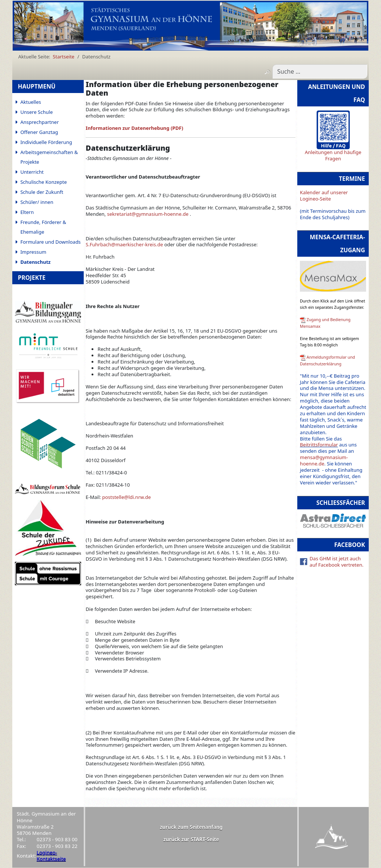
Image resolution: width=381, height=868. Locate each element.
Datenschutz (36, 262)
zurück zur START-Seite (191, 839)
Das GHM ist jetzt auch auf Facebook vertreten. (337, 562)
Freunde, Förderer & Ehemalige (43, 227)
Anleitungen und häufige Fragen (333, 155)
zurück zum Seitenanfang (191, 827)
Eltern (27, 212)
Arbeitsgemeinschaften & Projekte (49, 157)
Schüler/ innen (37, 202)
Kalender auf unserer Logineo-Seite (324, 196)
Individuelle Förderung (46, 142)
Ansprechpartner (40, 122)
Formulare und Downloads (51, 242)
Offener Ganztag (39, 132)
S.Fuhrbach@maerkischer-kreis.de (124, 244)
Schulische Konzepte (44, 182)
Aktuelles (31, 102)
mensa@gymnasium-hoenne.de (324, 460)
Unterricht (32, 172)
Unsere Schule (37, 112)
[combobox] (320, 71)
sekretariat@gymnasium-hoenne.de (148, 214)
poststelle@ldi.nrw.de (126, 497)
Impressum (33, 252)
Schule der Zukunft (42, 192)
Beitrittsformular (319, 445)
